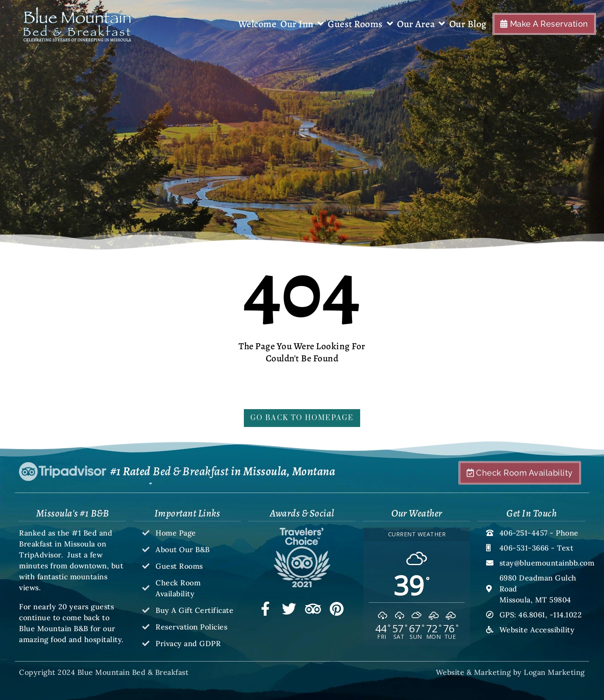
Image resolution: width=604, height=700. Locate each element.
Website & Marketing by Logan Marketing (510, 672)
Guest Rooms (360, 24)
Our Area (421, 24)
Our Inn (302, 24)
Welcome (257, 24)
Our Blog (468, 24)
